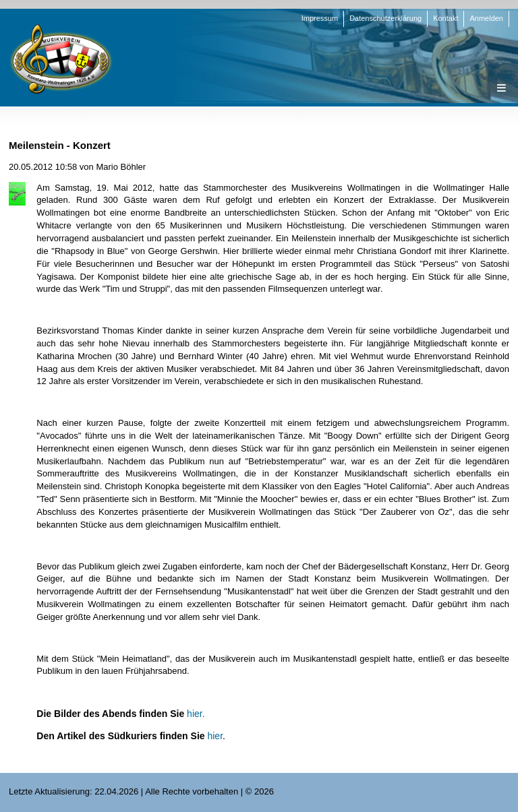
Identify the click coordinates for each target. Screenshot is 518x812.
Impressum (320, 18)
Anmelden (486, 18)
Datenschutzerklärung (385, 18)
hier (215, 736)
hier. (196, 714)
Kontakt (445, 18)
